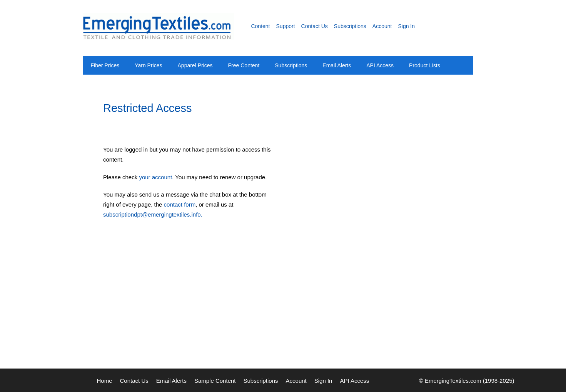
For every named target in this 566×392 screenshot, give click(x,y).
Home (105, 381)
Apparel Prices (195, 65)
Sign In (406, 26)
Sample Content (215, 381)
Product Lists (425, 65)
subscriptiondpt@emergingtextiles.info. (153, 214)
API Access (380, 65)
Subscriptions (350, 26)
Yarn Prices (148, 65)
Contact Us (315, 26)
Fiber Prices (105, 65)
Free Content (244, 65)
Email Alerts (337, 65)
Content (260, 26)
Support (286, 26)
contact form (180, 204)
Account (382, 26)
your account (155, 177)
